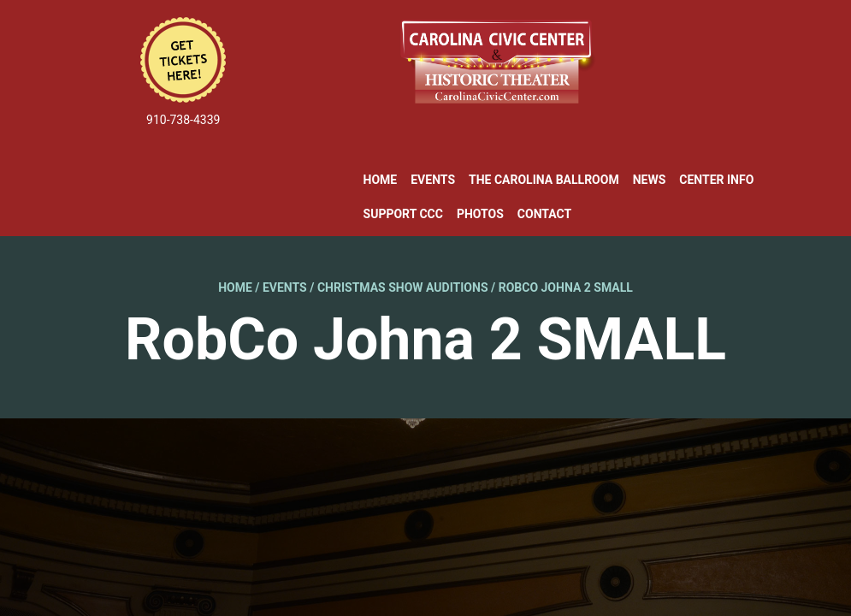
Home (381, 180)
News (650, 180)
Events (433, 180)
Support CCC (403, 214)
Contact (544, 214)
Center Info (716, 180)
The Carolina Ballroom (544, 180)
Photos (480, 214)
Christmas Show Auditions (403, 287)
